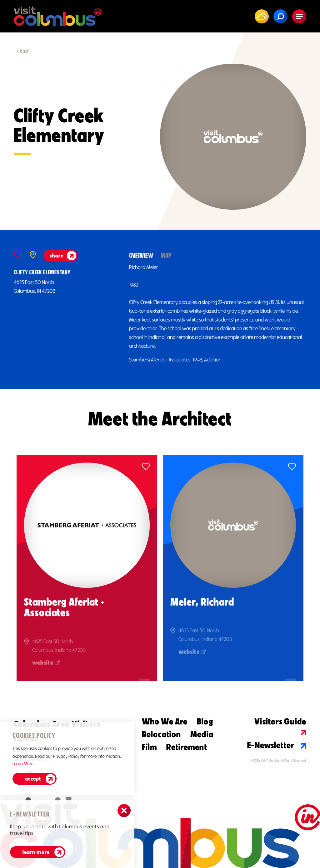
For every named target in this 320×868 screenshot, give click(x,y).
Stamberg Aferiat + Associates (64, 615)
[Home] (57, 16)
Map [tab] (166, 255)
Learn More (36, 852)
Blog (205, 721)
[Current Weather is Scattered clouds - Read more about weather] (262, 16)
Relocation (161, 734)
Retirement (187, 747)
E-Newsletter (277, 745)
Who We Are (165, 721)
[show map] (33, 255)
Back (23, 51)
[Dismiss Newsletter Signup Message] (124, 811)
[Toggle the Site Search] (280, 16)
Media (202, 734)
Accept (33, 779)
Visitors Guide (280, 726)
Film (149, 747)
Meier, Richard (202, 609)
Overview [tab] (141, 255)
